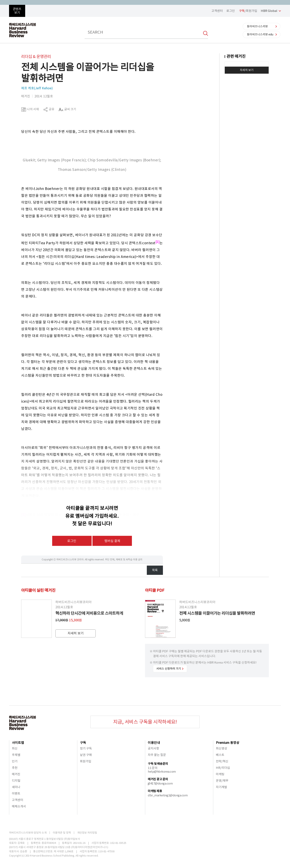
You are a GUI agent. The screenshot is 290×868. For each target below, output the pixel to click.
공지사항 (153, 748)
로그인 (231, 11)
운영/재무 (222, 781)
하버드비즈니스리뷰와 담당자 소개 (28, 833)
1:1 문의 (153, 768)
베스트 (220, 755)
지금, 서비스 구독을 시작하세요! (145, 722)
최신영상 (222, 748)
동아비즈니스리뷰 (257, 26)
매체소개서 (19, 806)
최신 (15, 748)
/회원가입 (248, 11)
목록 (155, 570)
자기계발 (222, 787)
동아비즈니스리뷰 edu (260, 34)
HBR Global (269, 11)
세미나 (16, 787)
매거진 (16, 774)
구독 (83, 743)
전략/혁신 (222, 761)
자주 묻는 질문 (157, 755)
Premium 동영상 (228, 743)
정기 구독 (86, 748)
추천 (15, 768)
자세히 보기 (247, 70)
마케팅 (220, 774)
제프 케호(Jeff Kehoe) (37, 88)
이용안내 (154, 743)
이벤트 (16, 793)
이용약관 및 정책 (62, 833)
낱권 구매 (86, 755)
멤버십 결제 (112, 541)
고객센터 (217, 11)
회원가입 (86, 761)
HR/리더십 (223, 768)
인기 (15, 761)
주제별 (16, 755)
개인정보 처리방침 (87, 833)
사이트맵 (18, 743)
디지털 (16, 781)
